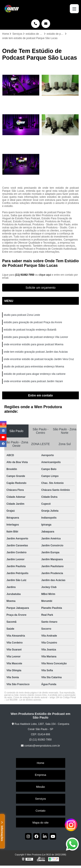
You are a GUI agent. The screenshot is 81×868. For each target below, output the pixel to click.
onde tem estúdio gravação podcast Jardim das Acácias (36, 352)
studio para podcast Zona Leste (22, 315)
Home (40, 763)
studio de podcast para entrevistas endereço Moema (34, 367)
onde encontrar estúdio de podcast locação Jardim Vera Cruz (39, 359)
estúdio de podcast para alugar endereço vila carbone (35, 374)
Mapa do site (40, 823)
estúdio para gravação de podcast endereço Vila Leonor (36, 337)
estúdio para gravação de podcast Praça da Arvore (33, 322)
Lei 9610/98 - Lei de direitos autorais (24, 700)
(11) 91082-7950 (25, 275)
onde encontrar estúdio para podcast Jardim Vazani (33, 381)
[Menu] (74, 9)
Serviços (41, 799)
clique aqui (45, 275)
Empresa (40, 775)
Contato (41, 811)
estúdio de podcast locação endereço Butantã (30, 330)
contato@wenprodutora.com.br (40, 746)
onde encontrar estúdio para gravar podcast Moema (33, 344)
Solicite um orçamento (40, 288)
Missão (40, 787)
